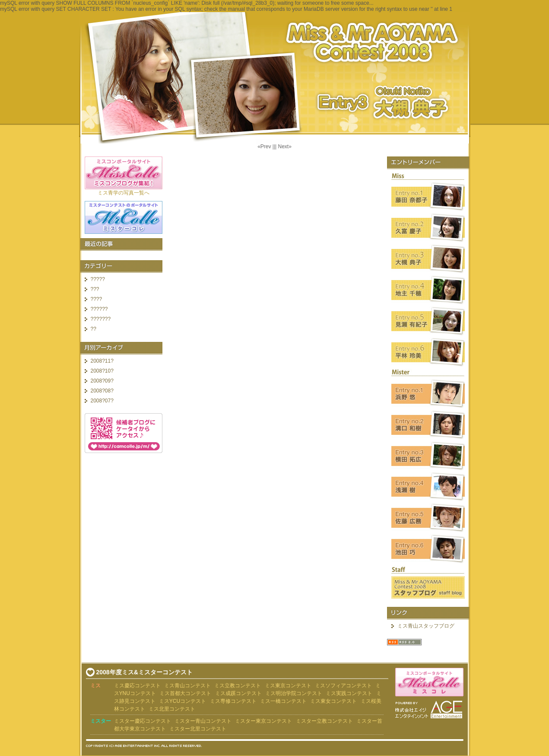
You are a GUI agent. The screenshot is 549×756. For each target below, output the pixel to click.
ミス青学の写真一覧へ (124, 193)
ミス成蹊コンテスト (238, 693)
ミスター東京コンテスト (263, 721)
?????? (99, 309)
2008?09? (102, 381)
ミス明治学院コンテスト (294, 693)
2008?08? (102, 391)
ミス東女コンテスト (333, 701)
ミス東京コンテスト (288, 686)
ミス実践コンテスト (349, 693)
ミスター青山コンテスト (203, 721)
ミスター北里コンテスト (198, 729)
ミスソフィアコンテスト (343, 686)
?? (94, 329)
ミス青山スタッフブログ (426, 626)
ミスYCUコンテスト (182, 701)
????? (98, 279)
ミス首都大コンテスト (185, 693)
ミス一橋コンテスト (283, 701)
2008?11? (102, 361)
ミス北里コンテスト (172, 709)
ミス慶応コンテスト (137, 686)
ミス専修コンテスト (233, 701)
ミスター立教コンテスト (324, 721)
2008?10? (102, 371)
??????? (101, 319)
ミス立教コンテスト (238, 686)
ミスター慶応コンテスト (143, 721)
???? (97, 299)
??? (95, 289)
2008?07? (102, 401)
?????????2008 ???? (275, 78)
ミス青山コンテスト (187, 686)
